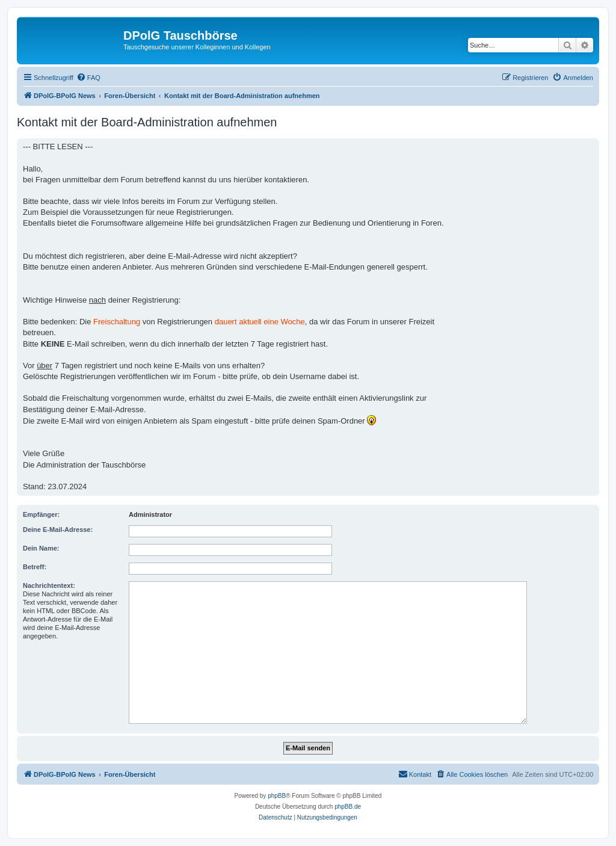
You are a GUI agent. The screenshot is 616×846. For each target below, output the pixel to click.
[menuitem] (88, 78)
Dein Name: (41, 548)
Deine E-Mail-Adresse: (58, 530)
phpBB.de (348, 807)
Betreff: (35, 567)
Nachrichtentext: (49, 585)
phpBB (277, 796)
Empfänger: (41, 514)
